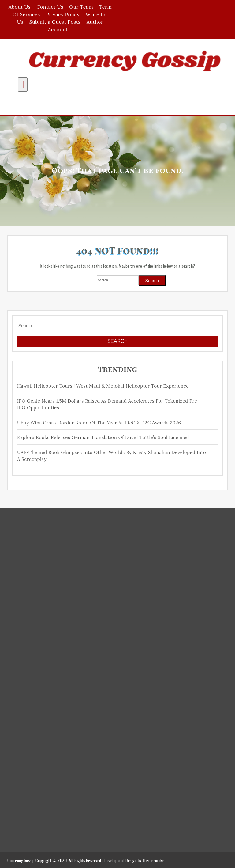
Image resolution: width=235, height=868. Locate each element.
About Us (20, 7)
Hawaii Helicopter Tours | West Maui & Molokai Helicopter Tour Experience (103, 386)
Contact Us (50, 7)
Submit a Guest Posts (55, 22)
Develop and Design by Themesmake (134, 860)
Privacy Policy (63, 14)
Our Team (81, 7)
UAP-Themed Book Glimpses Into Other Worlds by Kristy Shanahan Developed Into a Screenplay (112, 456)
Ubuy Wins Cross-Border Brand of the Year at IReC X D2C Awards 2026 (99, 423)
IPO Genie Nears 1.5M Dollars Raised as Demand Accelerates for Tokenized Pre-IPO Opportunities (108, 404)
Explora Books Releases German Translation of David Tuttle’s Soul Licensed (103, 437)
